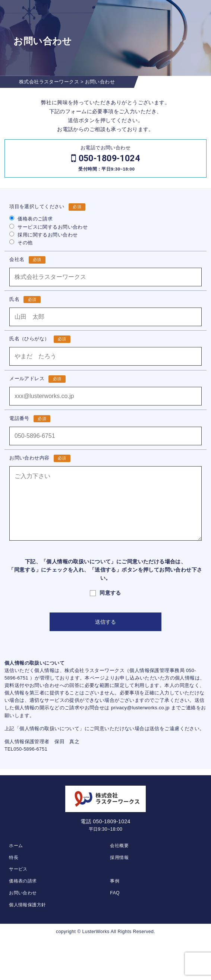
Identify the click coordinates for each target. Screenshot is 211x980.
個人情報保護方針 (27, 905)
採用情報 (119, 857)
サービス (18, 869)
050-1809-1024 (109, 158)
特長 (14, 857)
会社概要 (119, 846)
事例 (115, 881)
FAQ (115, 893)
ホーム (16, 846)
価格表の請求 (23, 881)
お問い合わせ (23, 893)
